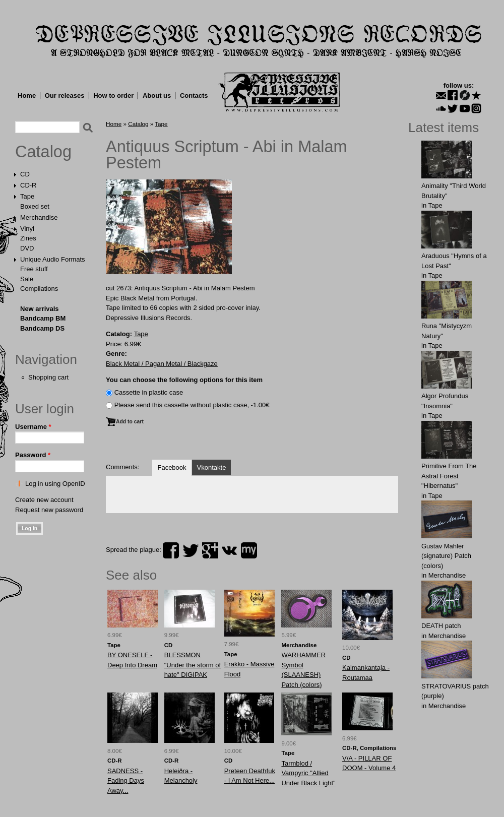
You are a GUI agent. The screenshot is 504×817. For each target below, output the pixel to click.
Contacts (194, 96)
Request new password (49, 510)
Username (33, 427)
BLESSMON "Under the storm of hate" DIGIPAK (193, 665)
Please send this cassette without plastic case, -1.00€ (192, 405)
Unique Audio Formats (53, 259)
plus (210, 550)
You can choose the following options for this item (184, 380)
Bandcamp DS (42, 328)
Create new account (44, 500)
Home (27, 96)
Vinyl (27, 229)
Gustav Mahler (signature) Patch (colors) (446, 556)
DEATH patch (441, 626)
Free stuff (34, 269)
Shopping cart (48, 377)
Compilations (39, 289)
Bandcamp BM (43, 318)
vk (229, 550)
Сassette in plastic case (149, 392)
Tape (27, 196)
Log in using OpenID (55, 484)
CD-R (28, 185)
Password (33, 455)
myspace (249, 550)
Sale (27, 279)
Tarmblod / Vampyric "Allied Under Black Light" (308, 773)
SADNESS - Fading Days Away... (126, 781)
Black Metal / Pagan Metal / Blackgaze (162, 364)
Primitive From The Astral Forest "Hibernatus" (449, 476)
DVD (27, 248)
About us (157, 96)
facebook (171, 550)
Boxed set (35, 206)
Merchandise (39, 217)
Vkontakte (212, 467)
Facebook (172, 467)
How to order (113, 96)
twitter (191, 550)
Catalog (43, 152)
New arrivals (40, 309)
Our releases (65, 96)
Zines (28, 238)
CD (25, 174)
